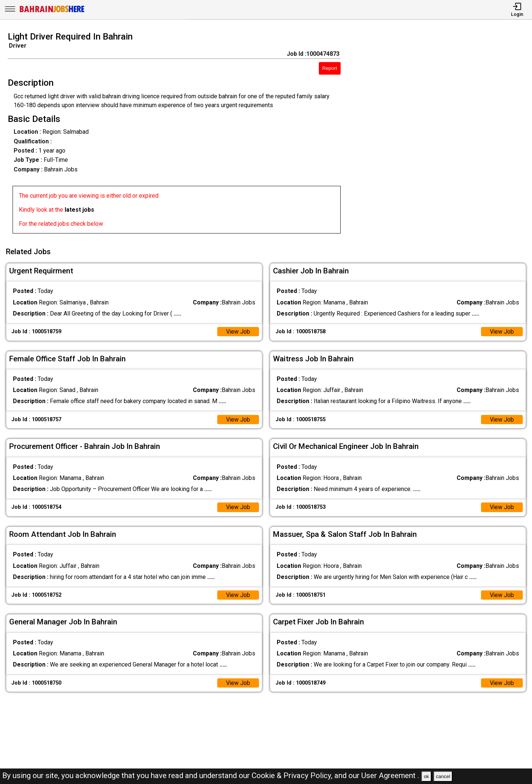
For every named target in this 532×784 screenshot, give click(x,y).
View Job (238, 330)
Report (330, 68)
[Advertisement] (443, 135)
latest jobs (79, 210)
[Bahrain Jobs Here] (52, 12)
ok (426, 776)
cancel (443, 776)
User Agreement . (390, 776)
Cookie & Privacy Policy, (293, 776)
